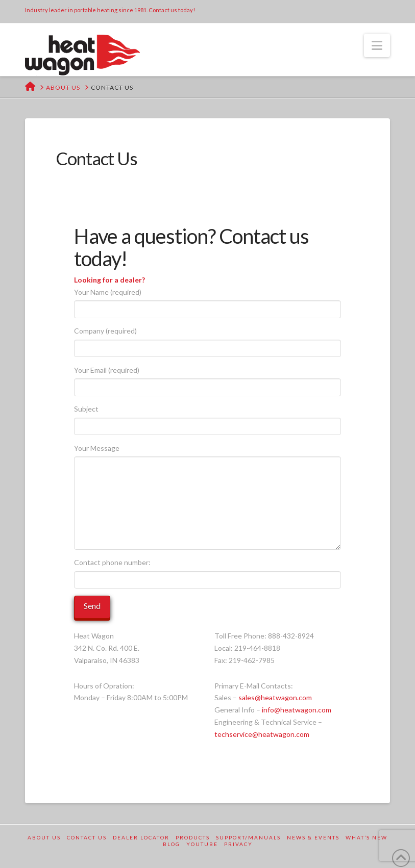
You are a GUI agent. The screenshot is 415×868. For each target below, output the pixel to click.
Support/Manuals (248, 837)
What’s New (367, 837)
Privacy (238, 844)
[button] (377, 45)
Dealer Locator (141, 837)
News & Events (313, 837)
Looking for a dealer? (109, 280)
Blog (172, 844)
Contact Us (87, 837)
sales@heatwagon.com (275, 697)
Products (193, 837)
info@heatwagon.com (297, 710)
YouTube (202, 844)
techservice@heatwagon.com (262, 734)
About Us (44, 837)
